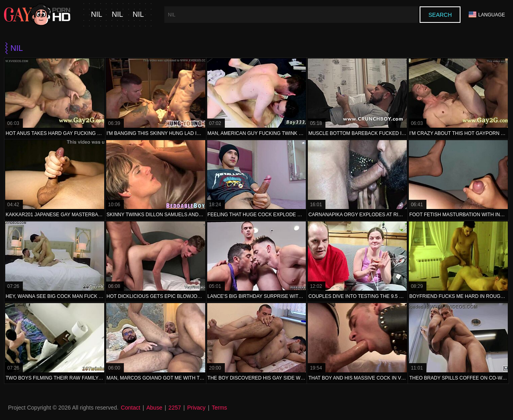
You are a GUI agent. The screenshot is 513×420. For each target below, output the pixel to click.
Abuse (154, 408)
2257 (175, 408)
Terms (219, 408)
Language (487, 15)
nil (97, 15)
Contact (131, 408)
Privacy (196, 408)
